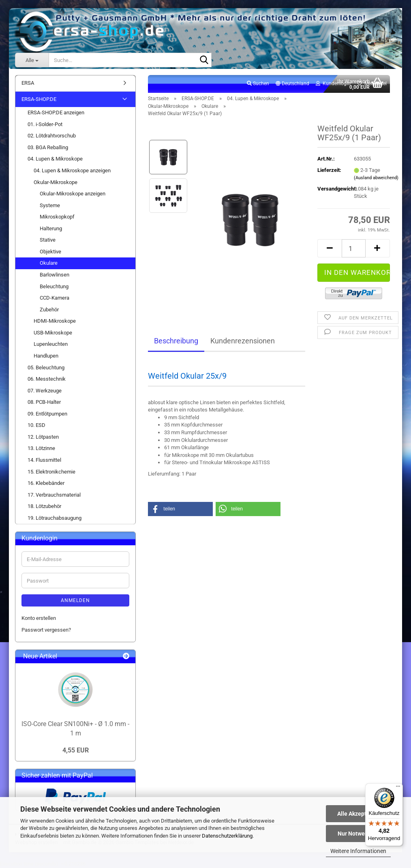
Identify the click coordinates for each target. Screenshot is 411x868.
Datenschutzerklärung (227, 836)
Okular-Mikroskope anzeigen (73, 194)
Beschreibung (176, 341)
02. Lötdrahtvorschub (52, 136)
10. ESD (36, 425)
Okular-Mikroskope (56, 182)
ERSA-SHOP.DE (39, 99)
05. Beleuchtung (46, 368)
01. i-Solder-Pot (45, 124)
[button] (292, 84)
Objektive (50, 252)
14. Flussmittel (44, 460)
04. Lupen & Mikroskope (55, 159)
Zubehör (49, 310)
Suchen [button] (258, 84)
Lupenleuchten (51, 344)
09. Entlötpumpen (47, 414)
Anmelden (75, 600)
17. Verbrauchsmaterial (54, 495)
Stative (48, 240)
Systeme (50, 205)
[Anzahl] (354, 248)
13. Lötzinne (41, 448)
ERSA (28, 83)
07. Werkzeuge (45, 391)
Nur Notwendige (359, 834)
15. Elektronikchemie (51, 472)
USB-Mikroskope (53, 333)
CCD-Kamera (55, 298)
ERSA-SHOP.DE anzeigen (56, 113)
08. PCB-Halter (44, 402)
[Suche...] (32, 60)
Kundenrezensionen (243, 341)
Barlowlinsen (55, 275)
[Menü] (398, 788)
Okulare (49, 263)
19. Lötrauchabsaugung (55, 518)
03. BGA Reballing (48, 147)
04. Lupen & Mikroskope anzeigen (72, 170)
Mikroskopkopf (57, 217)
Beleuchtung (54, 286)
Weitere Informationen (358, 851)
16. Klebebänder (46, 483)
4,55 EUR (76, 750)
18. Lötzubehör (44, 506)
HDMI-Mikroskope (55, 321)
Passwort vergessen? (46, 630)
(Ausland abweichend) (376, 178)
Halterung (51, 228)
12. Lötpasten (43, 437)
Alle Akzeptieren (359, 814)
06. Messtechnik (47, 379)
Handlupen (46, 356)
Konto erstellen (39, 618)
